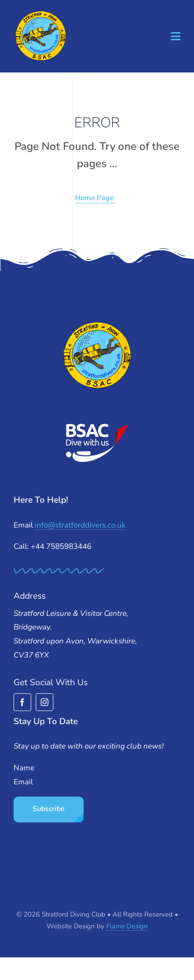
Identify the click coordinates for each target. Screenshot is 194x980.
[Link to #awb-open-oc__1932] (176, 36)
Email (23, 782)
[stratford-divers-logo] (41, 14)
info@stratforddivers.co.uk (80, 525)
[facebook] (22, 702)
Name (24, 768)
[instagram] (45, 702)
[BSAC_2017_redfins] (97, 427)
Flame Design (127, 926)
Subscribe (49, 809)
